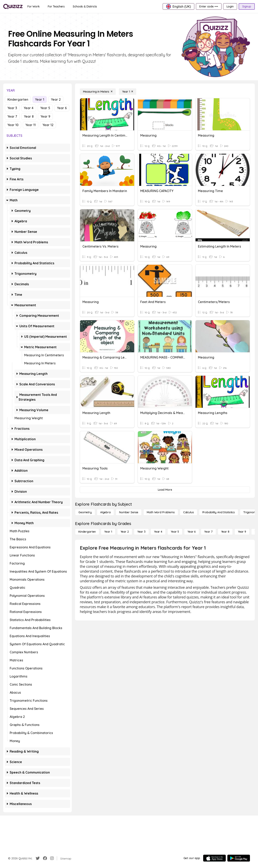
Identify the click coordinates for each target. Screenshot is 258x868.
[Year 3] (141, 532)
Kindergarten (18, 99)
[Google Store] (239, 858)
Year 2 (56, 99)
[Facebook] (45, 858)
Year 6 (62, 108)
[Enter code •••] (209, 6)
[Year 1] (128, 92)
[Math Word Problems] (161, 512)
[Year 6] (192, 532)
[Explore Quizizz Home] (13, 6)
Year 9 (45, 116)
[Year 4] (158, 532)
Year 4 (29, 108)
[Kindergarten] (87, 532)
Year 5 (45, 108)
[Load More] (165, 490)
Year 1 (40, 99)
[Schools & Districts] (85, 6)
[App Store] (214, 858)
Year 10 (13, 125)
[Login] (230, 6)
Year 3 (12, 108)
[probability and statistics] (219, 512)
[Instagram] (52, 858)
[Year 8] (225, 532)
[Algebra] (105, 512)
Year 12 (48, 125)
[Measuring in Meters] (98, 92)
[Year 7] (208, 532)
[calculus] (189, 512)
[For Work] (34, 6)
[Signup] (247, 6)
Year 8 (29, 116)
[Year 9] (242, 532)
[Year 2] (125, 532)
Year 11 (31, 125)
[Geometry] (85, 512)
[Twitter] (38, 858)
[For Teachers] (56, 6)
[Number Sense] (129, 512)
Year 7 (12, 116)
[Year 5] (175, 532)
